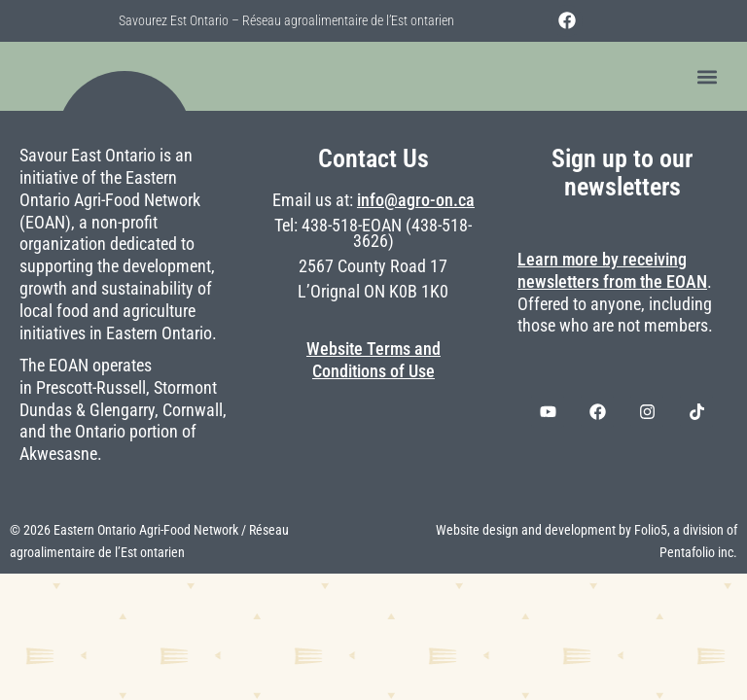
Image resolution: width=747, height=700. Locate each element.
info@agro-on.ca (416, 200)
